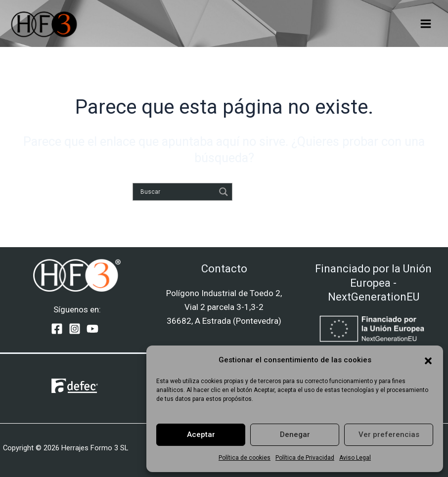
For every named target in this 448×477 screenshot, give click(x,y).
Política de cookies (245, 458)
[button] (428, 360)
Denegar (295, 434)
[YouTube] (92, 329)
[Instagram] (75, 329)
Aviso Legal (355, 458)
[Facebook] (57, 329)
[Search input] (177, 192)
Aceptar (201, 434)
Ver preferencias (389, 434)
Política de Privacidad (305, 458)
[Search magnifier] (224, 192)
